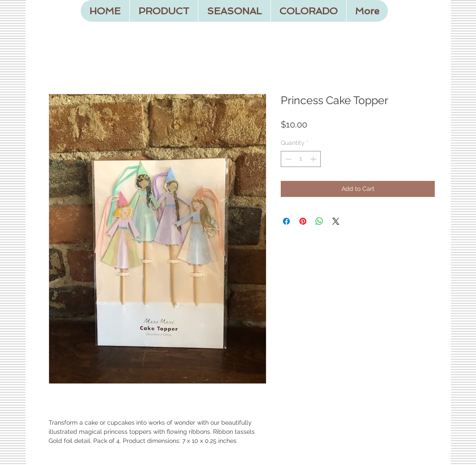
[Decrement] (287, 159)
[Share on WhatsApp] (319, 221)
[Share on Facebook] (286, 221)
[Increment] (314, 159)
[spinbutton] (301, 159)
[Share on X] (336, 221)
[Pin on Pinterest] (303, 221)
